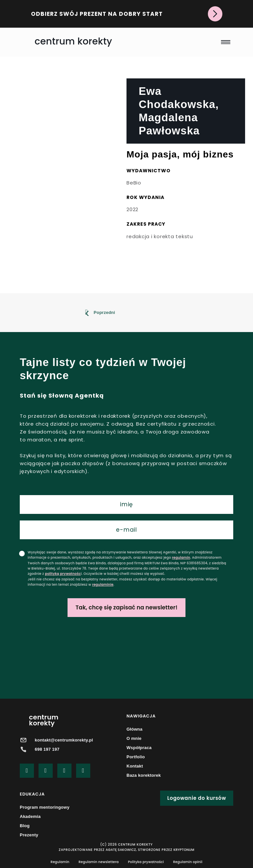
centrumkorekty (44, 720)
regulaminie (103, 585)
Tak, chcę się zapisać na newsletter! (126, 607)
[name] (126, 504)
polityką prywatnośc (63, 574)
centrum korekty (73, 41)
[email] (126, 530)
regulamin (181, 558)
